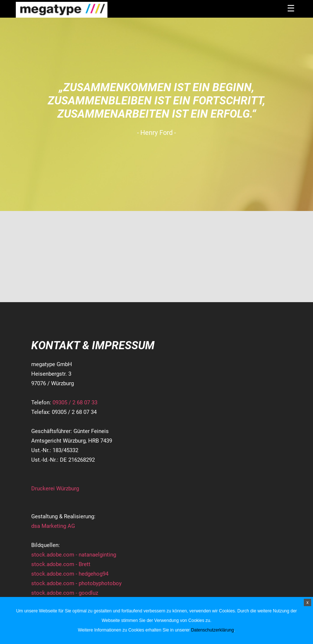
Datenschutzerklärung (213, 630)
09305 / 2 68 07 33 (75, 402)
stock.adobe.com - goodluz (65, 593)
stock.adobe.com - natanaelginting (74, 555)
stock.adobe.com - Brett (61, 564)
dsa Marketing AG (53, 526)
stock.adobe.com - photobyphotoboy (76, 583)
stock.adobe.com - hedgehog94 (70, 574)
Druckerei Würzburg (55, 489)
